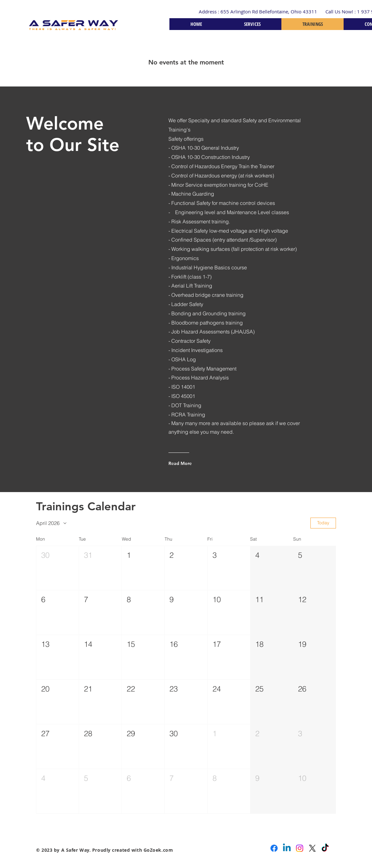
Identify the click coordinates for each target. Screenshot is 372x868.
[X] (312, 848)
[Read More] (194, 463)
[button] (58, 568)
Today (323, 523)
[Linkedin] (287, 848)
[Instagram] (300, 848)
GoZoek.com (158, 850)
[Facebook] (274, 848)
